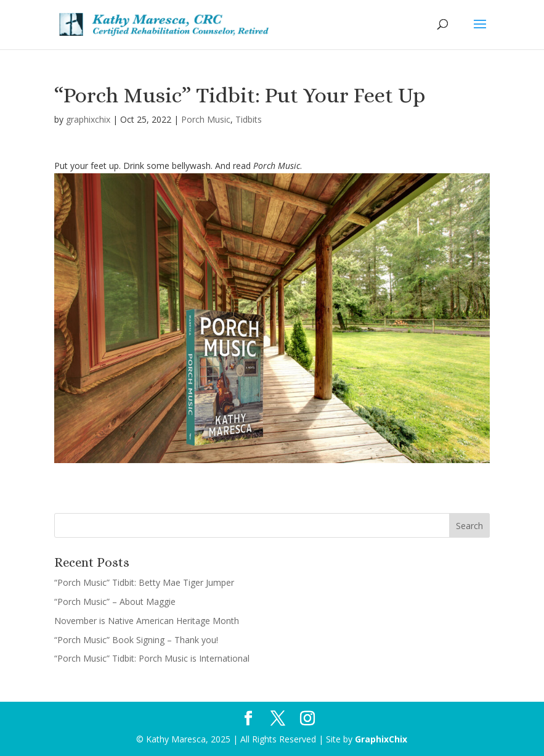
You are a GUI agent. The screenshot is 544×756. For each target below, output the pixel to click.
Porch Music (206, 119)
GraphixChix (381, 739)
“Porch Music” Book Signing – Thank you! (136, 640)
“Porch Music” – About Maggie (115, 602)
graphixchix (88, 119)
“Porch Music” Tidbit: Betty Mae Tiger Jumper (144, 582)
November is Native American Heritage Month (147, 621)
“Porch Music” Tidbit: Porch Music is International (152, 658)
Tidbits (249, 119)
